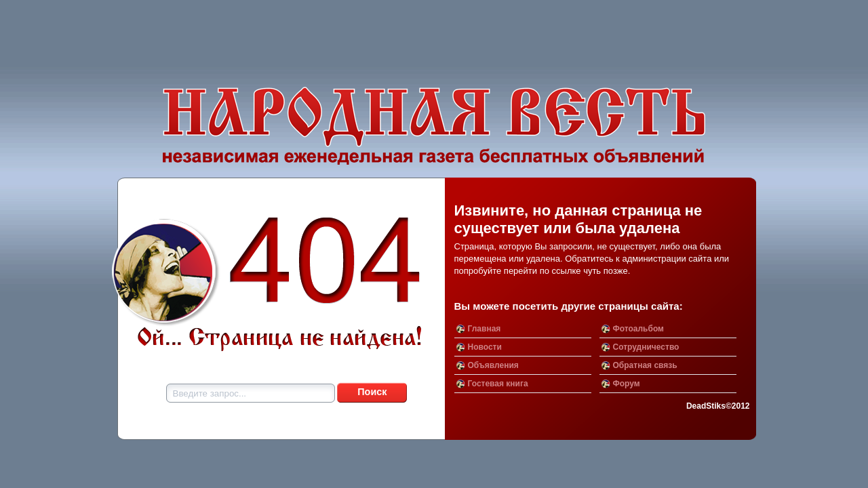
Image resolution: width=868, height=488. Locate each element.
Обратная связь (645, 365)
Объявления (493, 365)
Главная (485, 329)
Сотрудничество (646, 347)
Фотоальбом (638, 329)
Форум (627, 384)
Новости (485, 347)
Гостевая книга (498, 384)
